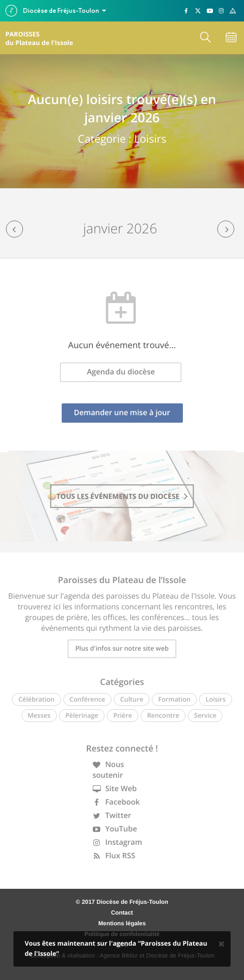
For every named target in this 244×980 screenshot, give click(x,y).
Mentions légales (122, 924)
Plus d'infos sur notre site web (122, 648)
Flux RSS (114, 856)
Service (205, 715)
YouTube (115, 829)
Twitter (112, 816)
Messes (39, 715)
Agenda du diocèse (121, 372)
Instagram (118, 842)
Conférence (87, 699)
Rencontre (163, 715)
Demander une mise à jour (122, 413)
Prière (123, 715)
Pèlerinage (82, 715)
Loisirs (215, 699)
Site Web (115, 789)
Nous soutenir (109, 770)
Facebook (116, 802)
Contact (122, 913)
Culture (132, 699)
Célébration (36, 699)
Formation (174, 699)
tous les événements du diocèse (122, 496)
